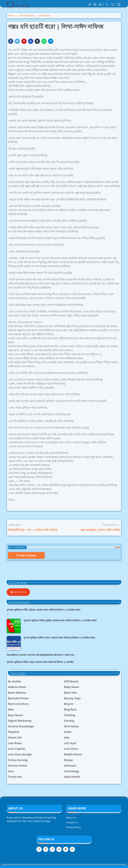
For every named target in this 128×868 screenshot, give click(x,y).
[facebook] (89, 5)
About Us (71, 818)
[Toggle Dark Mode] (107, 5)
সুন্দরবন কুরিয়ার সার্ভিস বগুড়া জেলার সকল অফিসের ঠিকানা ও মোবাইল (40, 662)
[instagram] (95, 5)
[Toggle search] (113, 5)
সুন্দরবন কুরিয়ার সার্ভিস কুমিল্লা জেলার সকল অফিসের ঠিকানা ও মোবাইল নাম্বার (60, 620)
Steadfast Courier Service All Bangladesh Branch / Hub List (40, 655)
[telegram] (52, 849)
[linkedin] (59, 849)
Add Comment (26, 555)
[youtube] (100, 5)
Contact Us (72, 822)
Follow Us (18, 592)
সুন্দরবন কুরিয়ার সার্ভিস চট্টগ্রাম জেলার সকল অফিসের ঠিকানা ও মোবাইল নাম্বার (43, 610)
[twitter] (66, 849)
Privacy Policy (73, 827)
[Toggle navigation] (119, 5)
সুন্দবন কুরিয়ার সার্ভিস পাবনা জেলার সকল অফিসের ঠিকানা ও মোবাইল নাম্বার (59, 638)
